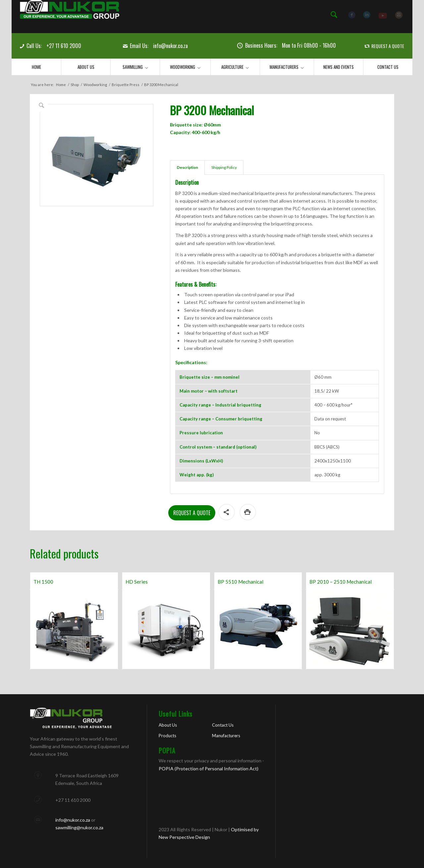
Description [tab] (187, 167)
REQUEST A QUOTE (388, 46)
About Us (168, 725)
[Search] (334, 15)
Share (227, 512)
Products (167, 736)
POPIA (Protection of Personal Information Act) (209, 769)
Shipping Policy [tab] (224, 167)
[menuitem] (334, 15)
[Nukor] (70, 17)
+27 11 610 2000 (64, 46)
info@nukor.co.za (170, 46)
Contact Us (223, 725)
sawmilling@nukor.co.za (79, 827)
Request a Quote (192, 513)
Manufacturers (226, 736)
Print (248, 512)
